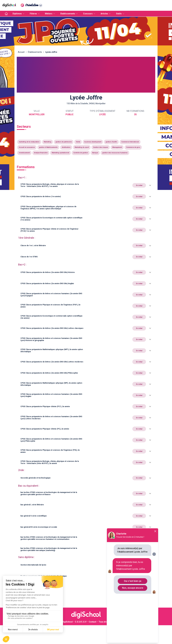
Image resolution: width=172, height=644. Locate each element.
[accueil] (6, 14)
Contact (93, 622)
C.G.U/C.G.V (81, 622)
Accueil (21, 52)
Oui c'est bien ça (133, 581)
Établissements (35, 52)
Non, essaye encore (133, 588)
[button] (86, 185)
